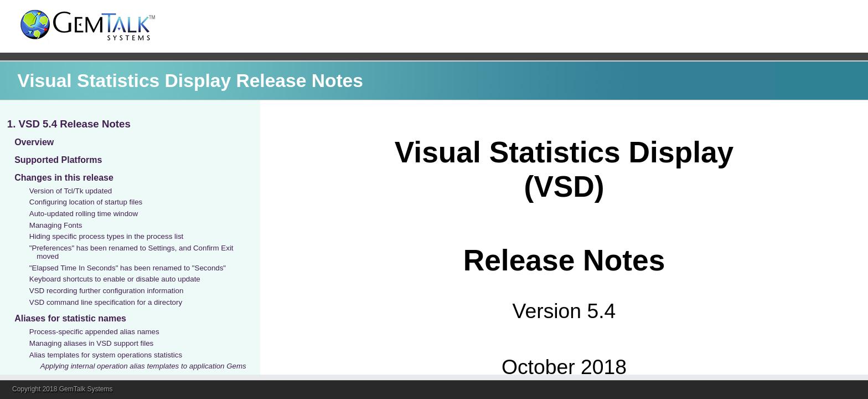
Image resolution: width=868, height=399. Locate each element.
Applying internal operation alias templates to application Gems (143, 366)
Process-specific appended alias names (94, 332)
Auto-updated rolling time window (84, 214)
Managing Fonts (56, 225)
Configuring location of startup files (86, 202)
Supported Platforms (58, 160)
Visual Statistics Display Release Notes (190, 81)
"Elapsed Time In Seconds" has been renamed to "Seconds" (128, 268)
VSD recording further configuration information (107, 291)
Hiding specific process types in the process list (107, 236)
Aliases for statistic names (70, 318)
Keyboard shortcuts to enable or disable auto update (115, 279)
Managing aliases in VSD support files (91, 343)
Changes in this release (64, 178)
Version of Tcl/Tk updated (71, 191)
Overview (34, 142)
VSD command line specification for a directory (106, 302)
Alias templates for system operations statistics (106, 355)
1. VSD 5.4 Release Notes (69, 124)
